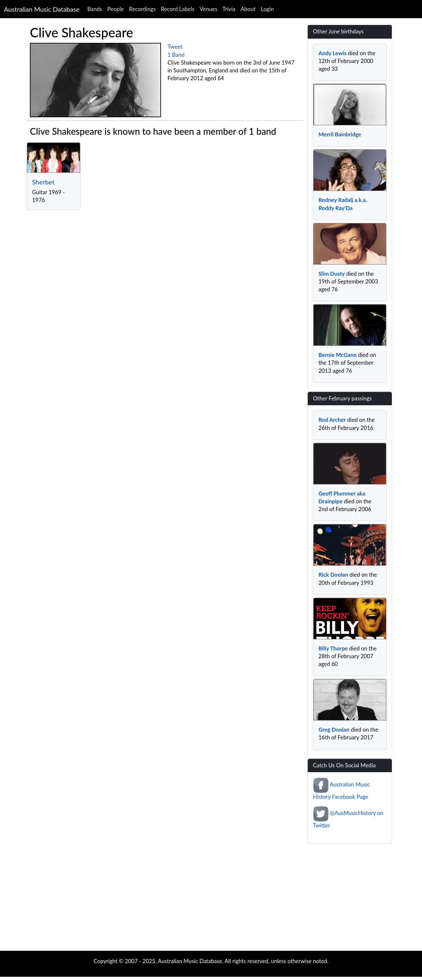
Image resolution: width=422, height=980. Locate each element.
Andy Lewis (332, 53)
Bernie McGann (338, 355)
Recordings (143, 9)
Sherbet (43, 182)
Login (267, 9)
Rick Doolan (333, 575)
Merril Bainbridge (340, 134)
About (248, 9)
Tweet (175, 47)
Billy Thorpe (333, 648)
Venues (209, 9)
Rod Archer (332, 420)
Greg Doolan (334, 729)
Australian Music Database (42, 9)
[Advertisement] (211, 899)
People (116, 9)
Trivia (229, 9)
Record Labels (177, 9)
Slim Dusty (332, 274)
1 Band (176, 55)
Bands (95, 9)
